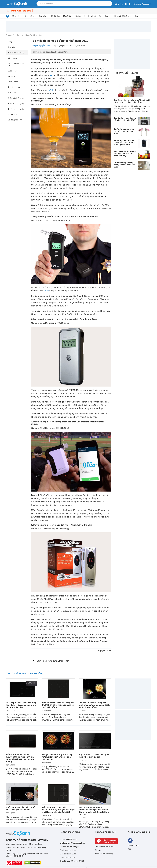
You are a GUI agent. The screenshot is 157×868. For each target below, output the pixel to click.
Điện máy (42, 16)
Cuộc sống (30, 16)
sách (51, 90)
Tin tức (20, 35)
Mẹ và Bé (67, 16)
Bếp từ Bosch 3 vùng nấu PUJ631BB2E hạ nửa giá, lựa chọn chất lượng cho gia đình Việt (58, 810)
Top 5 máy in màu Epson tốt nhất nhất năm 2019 (125, 119)
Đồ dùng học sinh (15, 120)
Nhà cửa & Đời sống (121, 16)
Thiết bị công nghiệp (16, 104)
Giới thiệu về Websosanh (105, 846)
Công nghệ (16, 16)
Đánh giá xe (104, 16)
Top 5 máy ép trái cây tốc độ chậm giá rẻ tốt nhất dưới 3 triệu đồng (132, 101)
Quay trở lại (53, 661)
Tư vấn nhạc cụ (14, 87)
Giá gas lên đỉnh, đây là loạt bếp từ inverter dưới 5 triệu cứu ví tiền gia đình (57, 757)
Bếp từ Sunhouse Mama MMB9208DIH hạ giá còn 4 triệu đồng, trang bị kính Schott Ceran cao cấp (94, 811)
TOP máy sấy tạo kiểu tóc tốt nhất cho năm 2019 (124, 131)
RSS (130, 849)
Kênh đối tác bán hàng (104, 854)
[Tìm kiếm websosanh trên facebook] (130, 841)
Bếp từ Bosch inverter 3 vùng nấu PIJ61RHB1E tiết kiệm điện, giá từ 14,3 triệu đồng (58, 705)
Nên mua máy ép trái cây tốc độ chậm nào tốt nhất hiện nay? (125, 153)
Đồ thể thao (56, 16)
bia (51, 75)
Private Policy (133, 845)
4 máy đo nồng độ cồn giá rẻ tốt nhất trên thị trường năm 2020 (124, 142)
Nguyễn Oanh (105, 651)
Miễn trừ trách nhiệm (68, 854)
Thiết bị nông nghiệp (16, 109)
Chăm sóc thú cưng (16, 98)
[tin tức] (7, 16)
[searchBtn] (109, 4)
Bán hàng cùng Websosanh (140, 4)
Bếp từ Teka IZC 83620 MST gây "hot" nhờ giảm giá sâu (94, 756)
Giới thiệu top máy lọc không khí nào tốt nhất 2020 (124, 165)
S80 (47, 291)
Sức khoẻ (92, 16)
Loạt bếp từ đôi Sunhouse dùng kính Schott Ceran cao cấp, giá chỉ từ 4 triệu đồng (21, 705)
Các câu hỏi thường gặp (69, 847)
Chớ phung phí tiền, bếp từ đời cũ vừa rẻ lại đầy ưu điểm (21, 808)
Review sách (80, 16)
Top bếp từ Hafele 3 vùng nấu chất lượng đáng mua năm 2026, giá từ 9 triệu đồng (94, 705)
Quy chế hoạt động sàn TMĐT (72, 861)
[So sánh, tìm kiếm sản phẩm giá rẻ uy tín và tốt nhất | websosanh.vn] (17, 4)
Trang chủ (10, 35)
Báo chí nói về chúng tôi (16, 64)
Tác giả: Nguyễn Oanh (41, 46)
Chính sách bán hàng (68, 850)
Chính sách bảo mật (68, 857)
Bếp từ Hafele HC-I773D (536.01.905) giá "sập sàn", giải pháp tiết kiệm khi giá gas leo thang (20, 758)
